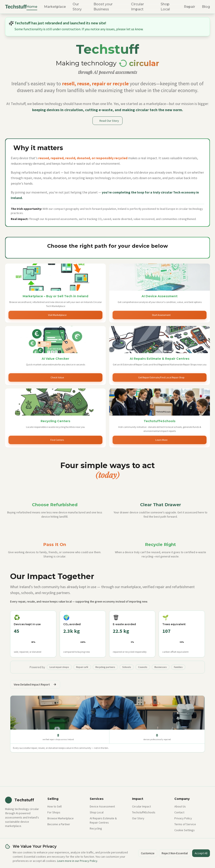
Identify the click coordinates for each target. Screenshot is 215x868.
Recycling (96, 828)
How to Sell (54, 806)
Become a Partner (59, 824)
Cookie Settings (185, 830)
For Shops (54, 812)
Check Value (57, 377)
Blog (206, 7)
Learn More (161, 440)
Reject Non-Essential (175, 853)
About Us (180, 806)
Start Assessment (161, 315)
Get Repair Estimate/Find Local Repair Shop (161, 377)
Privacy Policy (183, 818)
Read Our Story (109, 121)
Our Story (77, 7)
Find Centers (57, 440)
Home (32, 7)
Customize (148, 853)
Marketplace (55, 7)
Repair (190, 7)
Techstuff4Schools (144, 812)
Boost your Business (103, 7)
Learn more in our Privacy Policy (77, 861)
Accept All (201, 853)
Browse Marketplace (61, 818)
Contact (179, 812)
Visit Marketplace (57, 315)
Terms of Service (185, 824)
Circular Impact (137, 7)
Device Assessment (102, 806)
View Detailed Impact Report (35, 684)
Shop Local (165, 7)
